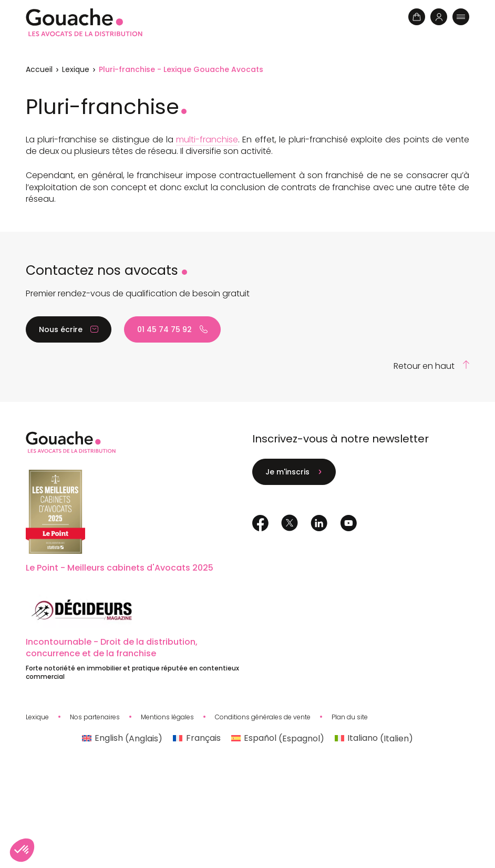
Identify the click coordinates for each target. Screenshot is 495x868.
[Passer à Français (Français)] (197, 739)
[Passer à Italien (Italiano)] (374, 739)
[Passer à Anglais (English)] (122, 739)
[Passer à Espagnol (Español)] (278, 739)
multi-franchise (207, 139)
